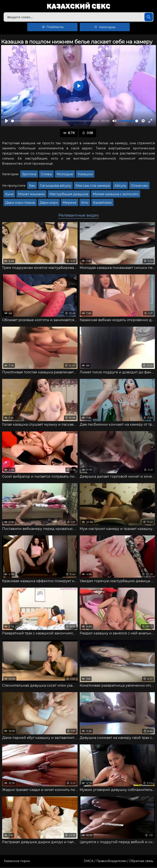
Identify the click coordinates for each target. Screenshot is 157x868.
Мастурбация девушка (69, 195)
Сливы (46, 175)
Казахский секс (78, 6)
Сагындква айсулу (55, 186)
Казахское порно (17, 862)
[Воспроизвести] (7, 122)
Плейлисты (52, 28)
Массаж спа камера (93, 186)
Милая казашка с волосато (116, 195)
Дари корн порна (20, 203)
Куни (9, 195)
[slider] (55, 122)
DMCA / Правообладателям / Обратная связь (118, 862)
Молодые (65, 175)
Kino (85, 203)
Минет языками (31, 195)
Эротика (29, 175)
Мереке (70, 203)
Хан (32, 186)
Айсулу (120, 186)
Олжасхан (139, 186)
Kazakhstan (102, 203)
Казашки (85, 175)
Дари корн (49, 203)
